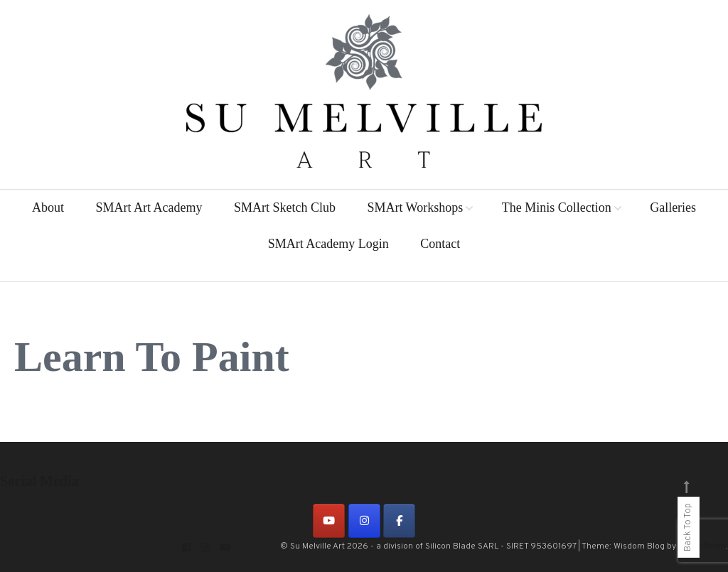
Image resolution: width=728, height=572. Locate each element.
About (48, 207)
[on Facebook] (399, 521)
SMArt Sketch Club (285, 207)
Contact (440, 244)
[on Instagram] (364, 521)
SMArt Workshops (415, 207)
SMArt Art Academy (149, 207)
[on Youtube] (329, 521)
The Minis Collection (557, 207)
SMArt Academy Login (328, 244)
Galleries (673, 207)
